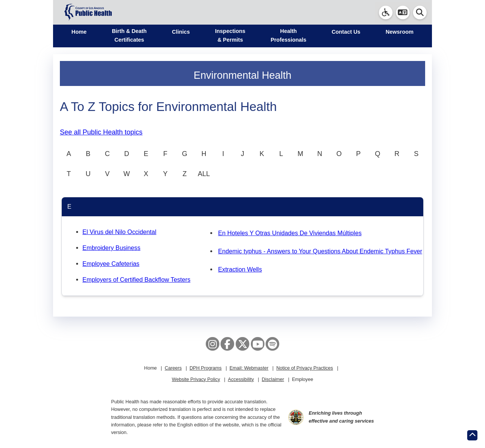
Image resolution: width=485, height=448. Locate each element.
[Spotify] (272, 344)
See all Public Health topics (101, 132)
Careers (173, 368)
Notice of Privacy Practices (305, 368)
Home (79, 32)
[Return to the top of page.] (472, 435)
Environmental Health (242, 75)
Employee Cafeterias (111, 264)
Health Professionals (288, 35)
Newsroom (400, 32)
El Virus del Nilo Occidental (120, 232)
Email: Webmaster (249, 368)
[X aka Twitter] (242, 344)
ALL (204, 174)
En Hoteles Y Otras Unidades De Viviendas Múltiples (290, 233)
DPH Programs (206, 368)
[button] (403, 12)
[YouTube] (258, 344)
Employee (302, 379)
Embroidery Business (112, 248)
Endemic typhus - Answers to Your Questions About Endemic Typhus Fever (320, 251)
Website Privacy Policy (196, 379)
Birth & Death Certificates (129, 35)
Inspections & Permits (230, 35)
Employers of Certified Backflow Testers (137, 279)
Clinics (181, 32)
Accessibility (241, 379)
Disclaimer (273, 379)
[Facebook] (227, 344)
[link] (386, 12)
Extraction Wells (240, 269)
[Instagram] (213, 344)
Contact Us (346, 32)
